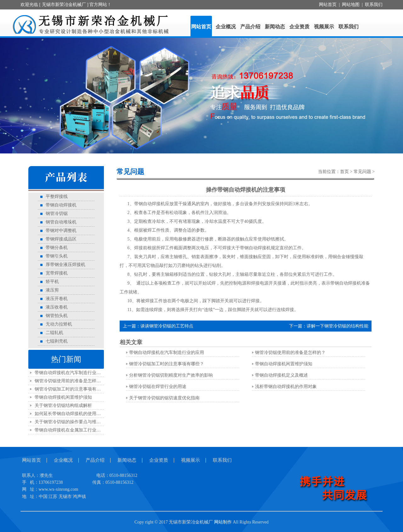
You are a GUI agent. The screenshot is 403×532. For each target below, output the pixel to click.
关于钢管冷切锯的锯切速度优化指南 (164, 398)
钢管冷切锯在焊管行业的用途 (158, 387)
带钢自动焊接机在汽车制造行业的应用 (72, 373)
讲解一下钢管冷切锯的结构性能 (338, 326)
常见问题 (362, 172)
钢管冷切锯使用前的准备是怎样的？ (70, 381)
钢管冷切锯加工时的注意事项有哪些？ (72, 389)
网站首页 (328, 5)
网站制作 (223, 522)
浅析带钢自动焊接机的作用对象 (286, 387)
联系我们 (374, 5)
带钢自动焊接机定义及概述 (281, 375)
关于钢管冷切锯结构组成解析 (63, 405)
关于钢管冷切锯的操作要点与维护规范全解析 (79, 422)
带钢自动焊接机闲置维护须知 (63, 397)
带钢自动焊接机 (255, 248)
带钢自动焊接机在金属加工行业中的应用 (74, 430)
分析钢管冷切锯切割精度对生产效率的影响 (171, 375)
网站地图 (351, 5)
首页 (344, 172)
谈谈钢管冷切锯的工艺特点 (167, 326)
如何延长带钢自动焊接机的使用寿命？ (72, 414)
